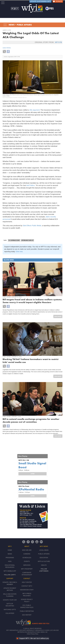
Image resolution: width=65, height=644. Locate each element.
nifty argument (34, 110)
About (27, 546)
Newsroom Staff (27, 590)
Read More (58, 316)
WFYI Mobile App (10, 571)
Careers (27, 554)
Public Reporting (27, 611)
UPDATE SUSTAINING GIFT (40, 1)
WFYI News (44, 546)
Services (27, 565)
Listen (33, 474)
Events (27, 561)
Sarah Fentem (7, 48)
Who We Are (27, 550)
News (12, 25)
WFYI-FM (58, 42)
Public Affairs (24, 25)
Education (44, 558)
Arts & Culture (44, 561)
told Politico (30, 185)
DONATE (57, 1)
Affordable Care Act (27, 240)
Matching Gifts (10, 610)
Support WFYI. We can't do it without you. (33, 638)
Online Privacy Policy (33, 634)
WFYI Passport (27, 569)
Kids (10, 561)
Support (10, 578)
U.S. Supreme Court (14, 240)
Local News (44, 550)
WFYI (10, 546)
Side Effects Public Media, (32, 226)
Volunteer (10, 613)
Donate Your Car (10, 600)
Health (44, 565)
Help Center (27, 582)
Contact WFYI (27, 586)
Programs (10, 558)
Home (10, 550)
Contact (27, 578)
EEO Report (27, 615)
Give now (19, 252)
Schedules (27, 558)
